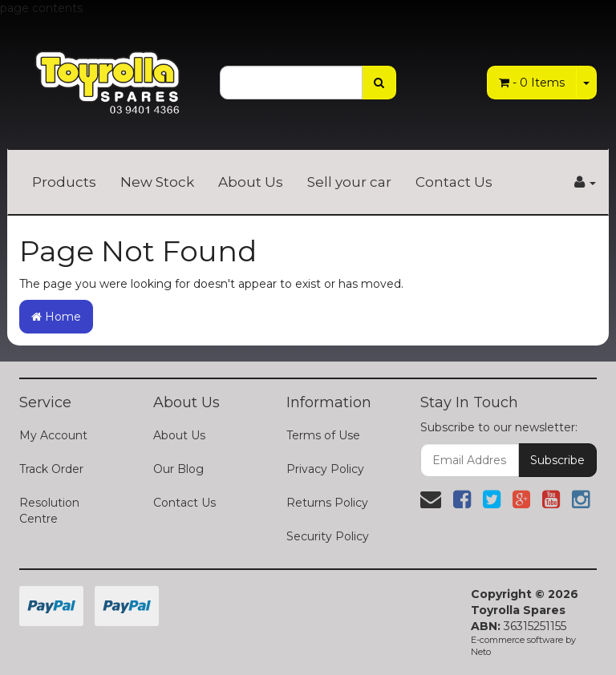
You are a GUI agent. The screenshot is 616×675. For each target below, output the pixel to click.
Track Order (51, 469)
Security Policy (328, 536)
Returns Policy (327, 503)
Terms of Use (323, 435)
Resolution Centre (49, 511)
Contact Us (454, 182)
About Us (251, 182)
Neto (481, 652)
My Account (53, 435)
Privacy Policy (325, 469)
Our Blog (178, 469)
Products (64, 182)
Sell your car (349, 182)
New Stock (157, 182)
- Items (532, 83)
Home (56, 317)
